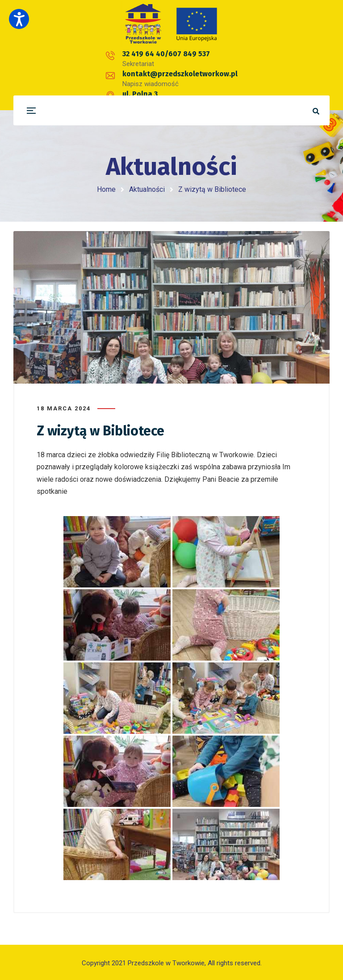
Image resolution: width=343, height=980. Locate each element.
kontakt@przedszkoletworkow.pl (195, 60)
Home (106, 189)
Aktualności (147, 189)
